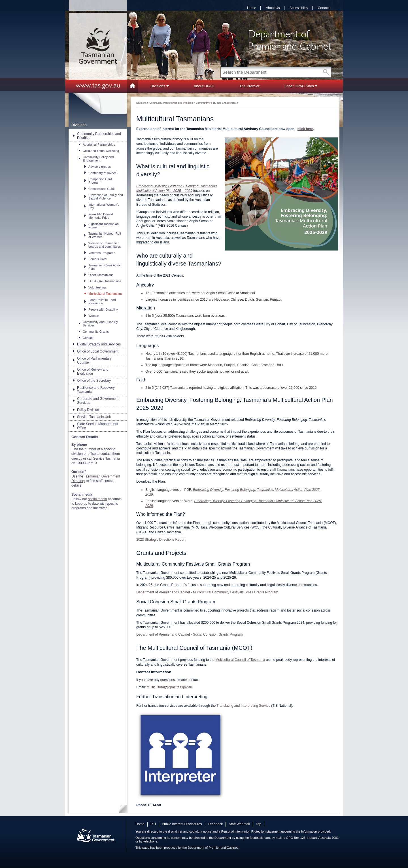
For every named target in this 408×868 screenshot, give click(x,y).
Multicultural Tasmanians (105, 294)
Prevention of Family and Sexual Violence (106, 197)
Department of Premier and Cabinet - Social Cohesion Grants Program (190, 634)
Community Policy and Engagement (98, 159)
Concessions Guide (102, 189)
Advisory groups (100, 167)
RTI (153, 824)
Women (94, 316)
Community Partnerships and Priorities (99, 136)
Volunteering (97, 287)
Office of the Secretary (94, 381)
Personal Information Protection (244, 831)
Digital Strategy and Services (99, 344)
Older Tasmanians (101, 275)
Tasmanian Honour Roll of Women (105, 235)
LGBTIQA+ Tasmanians (105, 281)
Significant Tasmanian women (104, 226)
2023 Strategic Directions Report (161, 540)
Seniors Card (97, 259)
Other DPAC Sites (301, 86)
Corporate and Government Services (98, 401)
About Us (273, 8)
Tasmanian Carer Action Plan (105, 267)
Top (259, 824)
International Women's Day (104, 206)
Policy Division (88, 410)
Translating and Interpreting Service (243, 706)
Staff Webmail (239, 824)
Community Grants (96, 332)
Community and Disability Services (100, 324)
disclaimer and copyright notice (190, 831)
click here (305, 129)
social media (98, 499)
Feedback (215, 824)
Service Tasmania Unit (94, 417)
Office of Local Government (98, 351)
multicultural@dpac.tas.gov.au (169, 687)
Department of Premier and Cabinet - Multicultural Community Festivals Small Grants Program (207, 592)
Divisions (160, 86)
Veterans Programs (102, 253)
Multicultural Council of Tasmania (240, 660)
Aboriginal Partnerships (99, 145)
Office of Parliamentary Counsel (94, 360)
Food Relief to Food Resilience (102, 302)
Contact (324, 8)
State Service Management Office (98, 426)
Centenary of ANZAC (103, 173)
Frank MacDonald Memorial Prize (101, 216)
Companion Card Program (100, 181)
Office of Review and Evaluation (93, 372)
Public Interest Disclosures (182, 824)
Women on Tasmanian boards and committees (105, 245)
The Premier (249, 86)
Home (252, 8)
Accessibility (299, 8)
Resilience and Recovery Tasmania (96, 390)
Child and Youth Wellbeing (101, 151)
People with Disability (103, 309)
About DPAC (204, 86)
